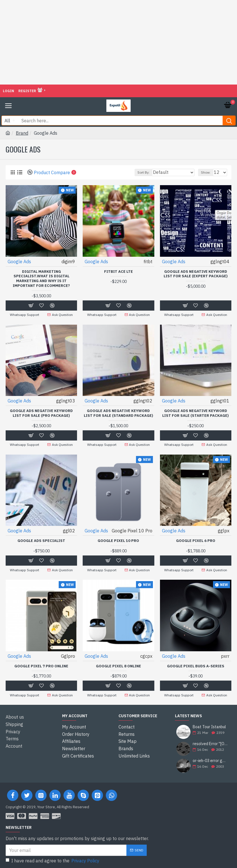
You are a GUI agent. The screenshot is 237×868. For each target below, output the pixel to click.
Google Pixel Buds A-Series (196, 665)
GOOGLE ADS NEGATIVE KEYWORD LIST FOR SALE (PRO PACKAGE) (41, 413)
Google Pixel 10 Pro (118, 540)
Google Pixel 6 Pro (196, 540)
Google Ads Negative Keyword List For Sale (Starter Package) (196, 413)
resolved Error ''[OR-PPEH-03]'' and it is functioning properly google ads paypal (210, 742)
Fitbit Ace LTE (118, 272)
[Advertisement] (118, 42)
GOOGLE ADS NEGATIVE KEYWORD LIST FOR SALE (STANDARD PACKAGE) (118, 413)
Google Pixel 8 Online (118, 665)
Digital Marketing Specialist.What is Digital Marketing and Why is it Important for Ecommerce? (41, 279)
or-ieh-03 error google (210, 759)
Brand (22, 133)
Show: (206, 172)
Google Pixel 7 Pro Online (41, 665)
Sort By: (143, 172)
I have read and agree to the (53, 859)
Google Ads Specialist (41, 540)
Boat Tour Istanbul (209, 725)
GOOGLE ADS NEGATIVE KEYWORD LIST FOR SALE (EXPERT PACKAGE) (196, 274)
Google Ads (19, 262)
